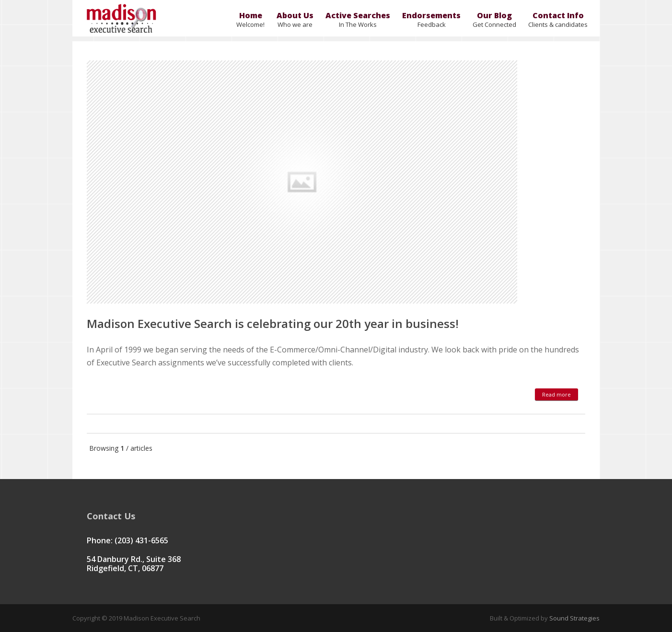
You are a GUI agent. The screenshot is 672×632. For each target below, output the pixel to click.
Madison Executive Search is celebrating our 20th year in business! (273, 323)
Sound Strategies (574, 618)
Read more (556, 394)
